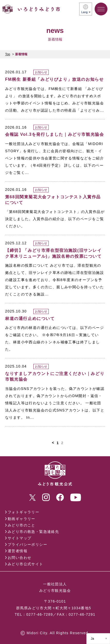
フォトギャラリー (23, 512)
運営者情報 (18, 551)
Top (8, 54)
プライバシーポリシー (27, 544)
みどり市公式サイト (26, 564)
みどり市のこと (22, 525)
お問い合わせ (19, 558)
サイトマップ (19, 538)
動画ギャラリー (22, 519)
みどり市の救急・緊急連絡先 (33, 532)
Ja (92, 639)
